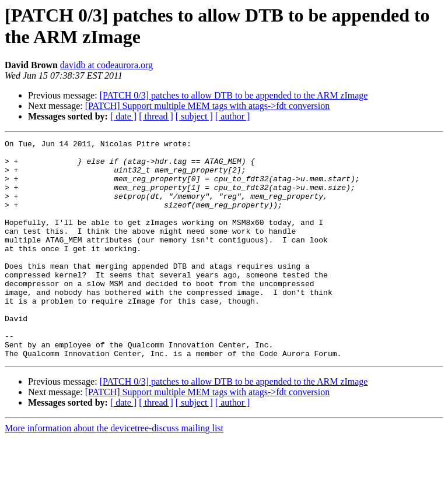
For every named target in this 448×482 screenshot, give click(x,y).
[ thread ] (156, 116)
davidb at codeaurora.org (106, 65)
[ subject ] (194, 116)
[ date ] (123, 116)
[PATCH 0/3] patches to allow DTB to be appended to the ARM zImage (234, 95)
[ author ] (233, 116)
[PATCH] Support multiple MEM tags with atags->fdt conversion (208, 106)
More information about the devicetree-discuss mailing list (114, 472)
